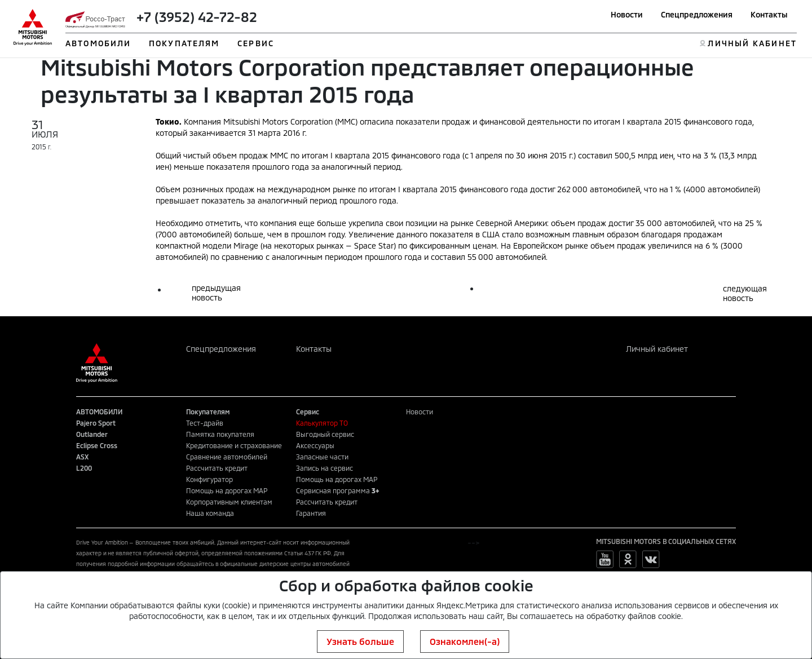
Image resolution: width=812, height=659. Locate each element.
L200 (84, 468)
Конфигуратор (209, 479)
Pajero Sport (96, 423)
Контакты (769, 14)
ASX (82, 457)
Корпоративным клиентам (229, 502)
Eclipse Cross (97, 445)
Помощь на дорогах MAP (227, 490)
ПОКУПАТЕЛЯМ (184, 43)
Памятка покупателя (220, 434)
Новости (627, 14)
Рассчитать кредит (217, 468)
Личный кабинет (657, 349)
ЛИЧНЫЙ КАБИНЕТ (752, 43)
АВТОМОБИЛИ (98, 43)
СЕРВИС (256, 43)
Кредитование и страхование (234, 445)
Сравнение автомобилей (227, 457)
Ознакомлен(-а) (465, 641)
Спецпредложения (697, 14)
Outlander (92, 434)
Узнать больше (360, 641)
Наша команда (210, 513)
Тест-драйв (205, 423)
